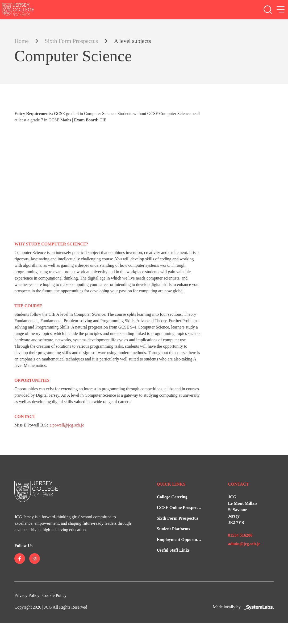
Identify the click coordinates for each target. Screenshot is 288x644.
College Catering (172, 497)
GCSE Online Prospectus (180, 508)
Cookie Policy (54, 595)
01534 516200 (240, 535)
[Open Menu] (281, 10)
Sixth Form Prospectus (71, 41)
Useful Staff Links (173, 550)
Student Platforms (173, 529)
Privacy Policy (27, 595)
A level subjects (132, 41)
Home (22, 41)
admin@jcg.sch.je (244, 544)
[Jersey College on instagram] (35, 559)
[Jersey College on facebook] (20, 559)
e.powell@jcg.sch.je (67, 425)
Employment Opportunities (182, 540)
